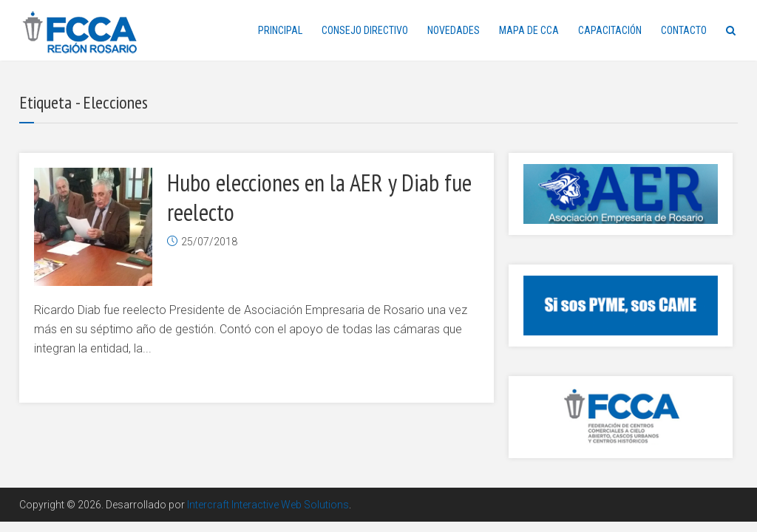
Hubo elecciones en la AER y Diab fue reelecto (319, 197)
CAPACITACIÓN (610, 30)
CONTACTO (684, 30)
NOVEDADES (454, 30)
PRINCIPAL (280, 30)
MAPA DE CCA (529, 30)
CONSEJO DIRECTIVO (365, 30)
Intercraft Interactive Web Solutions (268, 505)
